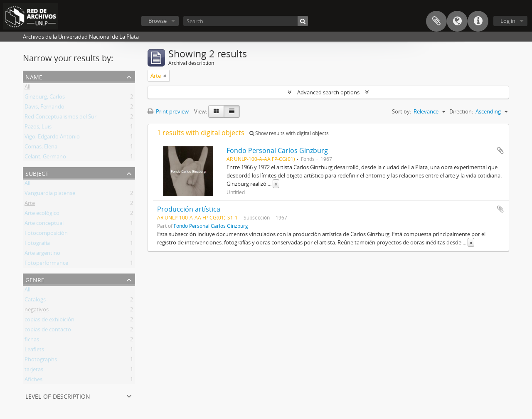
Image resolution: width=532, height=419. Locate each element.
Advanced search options (328, 92)
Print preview (168, 111)
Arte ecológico (42, 214)
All (27, 88)
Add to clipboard (500, 150)
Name (34, 76)
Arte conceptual (44, 224)
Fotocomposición (46, 234)
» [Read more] (276, 184)
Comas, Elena (41, 148)
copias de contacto (48, 331)
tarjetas (34, 371)
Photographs (41, 361)
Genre (35, 279)
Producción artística (189, 209)
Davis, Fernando (44, 108)
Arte (30, 205)
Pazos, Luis (38, 128)
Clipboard (436, 21)
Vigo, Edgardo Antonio (52, 138)
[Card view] (216, 111)
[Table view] (232, 111)
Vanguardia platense (50, 195)
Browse (158, 21)
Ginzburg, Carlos (45, 98)
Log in (508, 21)
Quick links (478, 21)
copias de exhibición (49, 321)
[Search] (246, 21)
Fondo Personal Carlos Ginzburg (277, 150)
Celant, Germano (45, 158)
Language (457, 21)
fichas (32, 341)
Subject (37, 173)
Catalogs (35, 301)
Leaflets (34, 351)
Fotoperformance (46, 264)
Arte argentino (42, 254)
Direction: (461, 111)
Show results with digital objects (289, 133)
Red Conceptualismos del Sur (60, 118)
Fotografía (37, 244)
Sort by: (401, 111)
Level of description (58, 396)
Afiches (33, 381)
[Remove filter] (165, 76)
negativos (37, 311)
